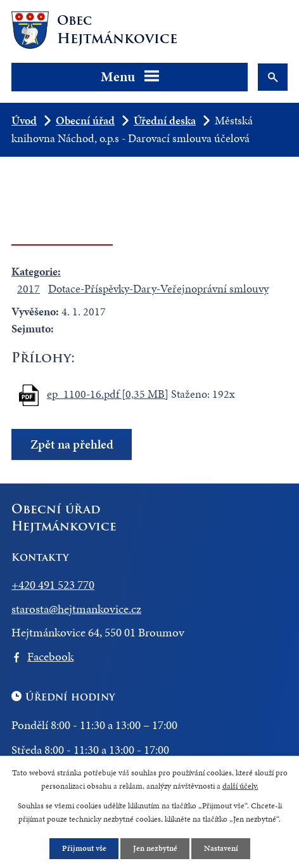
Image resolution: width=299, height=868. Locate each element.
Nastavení (220, 848)
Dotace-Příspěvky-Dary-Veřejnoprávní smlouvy (158, 288)
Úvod (24, 120)
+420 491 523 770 (53, 585)
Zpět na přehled (72, 444)
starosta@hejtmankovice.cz (76, 609)
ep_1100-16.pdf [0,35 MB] (108, 394)
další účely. (240, 786)
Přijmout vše (84, 848)
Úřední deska (165, 120)
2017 (29, 288)
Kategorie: (36, 271)
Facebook (50, 656)
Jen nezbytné (155, 848)
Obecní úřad (85, 120)
